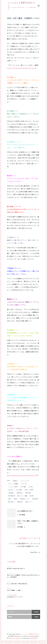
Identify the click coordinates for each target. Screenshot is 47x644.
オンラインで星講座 (13, 484)
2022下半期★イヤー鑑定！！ (15, 590)
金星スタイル (29, 502)
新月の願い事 (12, 496)
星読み (16, 499)
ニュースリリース (11, 573)
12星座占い (15, 481)
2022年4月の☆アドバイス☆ (15, 597)
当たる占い (11, 490)
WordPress (34, 638)
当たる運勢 (19, 490)
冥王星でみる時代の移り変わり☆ (16, 568)
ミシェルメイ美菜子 (13, 487)
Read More (34, 552)
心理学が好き (20, 493)
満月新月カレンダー (25, 499)
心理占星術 (11, 493)
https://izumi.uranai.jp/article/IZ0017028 (22, 475)
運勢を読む (20, 502)
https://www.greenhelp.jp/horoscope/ (21, 68)
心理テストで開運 (29, 490)
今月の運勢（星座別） (12, 595)
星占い (10, 499)
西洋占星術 (35, 499)
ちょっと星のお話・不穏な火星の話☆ (17, 584)
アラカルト (10, 567)
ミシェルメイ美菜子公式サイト (21, 4)
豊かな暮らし (12, 502)
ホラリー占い (24, 484)
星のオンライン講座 (22, 496)
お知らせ (9, 589)
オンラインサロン (25, 481)
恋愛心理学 (28, 493)
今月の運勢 (23, 487)
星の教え (32, 496)
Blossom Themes (15, 638)
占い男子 (31, 487)
